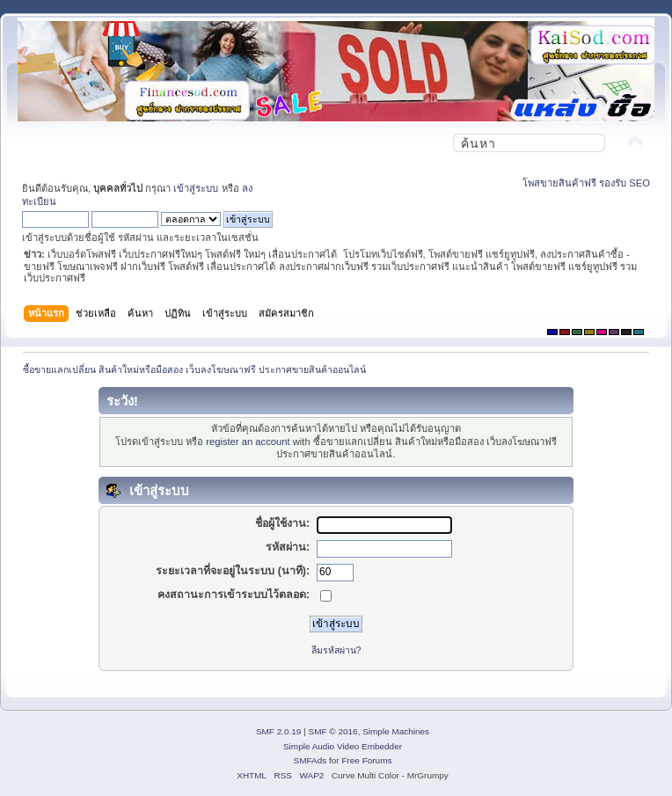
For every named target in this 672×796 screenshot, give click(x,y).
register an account (248, 442)
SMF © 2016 (333, 731)
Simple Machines (396, 731)
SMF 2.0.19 (279, 731)
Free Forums (366, 760)
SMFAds (310, 760)
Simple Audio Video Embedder (343, 746)
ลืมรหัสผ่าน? (336, 650)
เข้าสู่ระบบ (196, 188)
